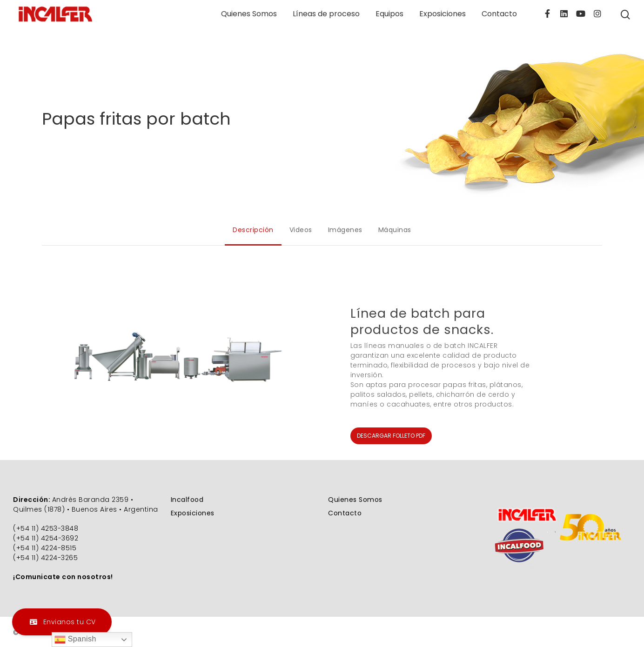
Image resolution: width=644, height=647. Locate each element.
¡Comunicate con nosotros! (63, 577)
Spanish (75, 640)
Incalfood (187, 500)
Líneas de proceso (326, 14)
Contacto (499, 14)
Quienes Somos (249, 14)
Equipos (389, 14)
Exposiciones (443, 14)
